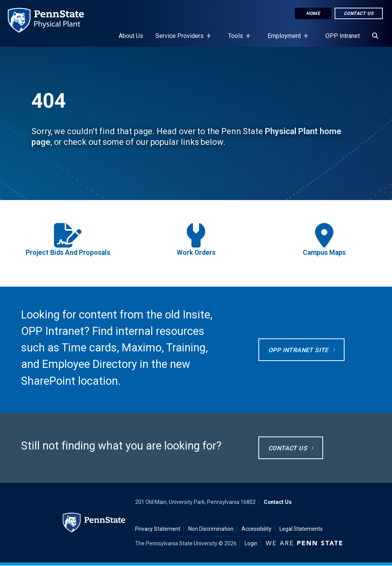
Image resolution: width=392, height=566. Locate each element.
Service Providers (181, 39)
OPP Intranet (343, 36)
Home (313, 13)
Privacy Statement (158, 529)
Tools (237, 39)
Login (251, 543)
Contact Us (359, 13)
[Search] (375, 36)
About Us (131, 36)
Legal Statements (301, 529)
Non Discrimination (211, 529)
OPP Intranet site (298, 350)
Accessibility (256, 529)
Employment (286, 39)
